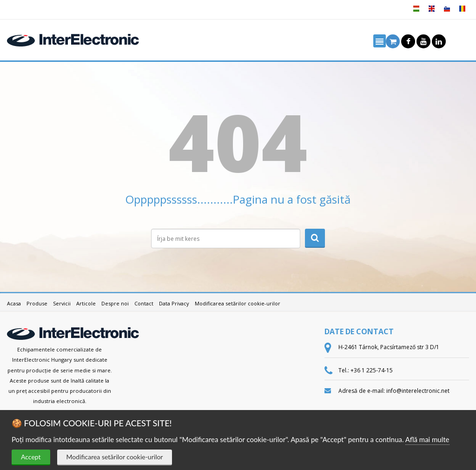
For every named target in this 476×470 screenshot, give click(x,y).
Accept (31, 457)
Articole (86, 303)
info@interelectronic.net (418, 391)
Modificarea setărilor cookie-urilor (115, 457)
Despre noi (115, 303)
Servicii (62, 303)
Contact (144, 303)
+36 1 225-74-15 (372, 370)
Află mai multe (427, 439)
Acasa (14, 303)
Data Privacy (174, 303)
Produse (37, 303)
